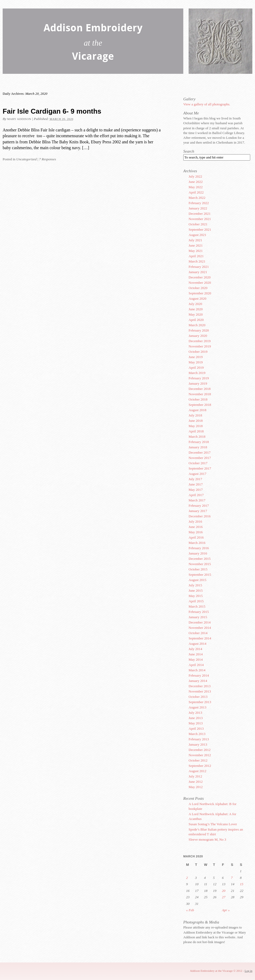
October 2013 (198, 697)
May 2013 (196, 723)
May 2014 (196, 659)
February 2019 (199, 378)
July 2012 (195, 776)
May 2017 (196, 490)
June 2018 (196, 421)
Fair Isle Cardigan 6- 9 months (52, 111)
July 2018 (195, 415)
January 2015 (198, 617)
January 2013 (198, 744)
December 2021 (200, 214)
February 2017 (199, 506)
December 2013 (200, 686)
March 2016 (197, 543)
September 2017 (200, 468)
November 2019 (200, 346)
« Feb (190, 910)
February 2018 (199, 442)
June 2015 (196, 590)
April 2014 (196, 665)
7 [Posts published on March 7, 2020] (232, 878)
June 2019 (196, 357)
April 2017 (196, 495)
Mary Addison (19, 119)
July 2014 (195, 649)
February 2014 (199, 675)
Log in (248, 971)
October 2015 (198, 569)
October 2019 (198, 352)
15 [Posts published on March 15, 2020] (242, 884)
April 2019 (196, 367)
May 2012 (196, 787)
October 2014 (198, 633)
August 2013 (197, 707)
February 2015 (199, 612)
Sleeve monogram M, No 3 (207, 839)
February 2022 (199, 203)
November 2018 (200, 394)
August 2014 (197, 644)
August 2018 (197, 410)
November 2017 (200, 458)
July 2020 (195, 304)
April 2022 (196, 192)
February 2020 (199, 330)
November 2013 (200, 691)
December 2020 (200, 277)
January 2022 (198, 208)
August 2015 (197, 580)
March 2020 (197, 325)
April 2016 (196, 537)
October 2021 (198, 224)
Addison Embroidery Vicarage (93, 43)
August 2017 (197, 474)
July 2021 (195, 240)
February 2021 (199, 267)
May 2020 (196, 314)
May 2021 (196, 251)
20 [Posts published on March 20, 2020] (224, 891)
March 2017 (197, 500)
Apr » (226, 910)
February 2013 (199, 739)
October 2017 (198, 463)
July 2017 (195, 479)
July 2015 (195, 585)
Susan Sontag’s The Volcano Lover (213, 824)
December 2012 (200, 750)
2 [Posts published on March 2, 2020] (187, 878)
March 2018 (197, 437)
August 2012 (197, 771)
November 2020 (200, 283)
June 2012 (196, 782)
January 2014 (198, 681)
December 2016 (200, 516)
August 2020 (197, 298)
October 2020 (198, 288)
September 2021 (200, 229)
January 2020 (198, 336)
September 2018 (200, 405)
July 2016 (195, 521)
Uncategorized (26, 159)
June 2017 (196, 484)
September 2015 (200, 575)
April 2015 (196, 601)
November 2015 (200, 564)
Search (189, 151)
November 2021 (200, 219)
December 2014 (200, 622)
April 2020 (196, 320)
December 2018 (200, 389)
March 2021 (197, 261)
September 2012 (200, 766)
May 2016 (196, 532)
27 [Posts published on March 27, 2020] (224, 897)
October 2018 (198, 399)
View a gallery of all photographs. (207, 104)
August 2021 (197, 235)
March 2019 (197, 373)
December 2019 (200, 341)
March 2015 (197, 606)
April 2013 (196, 728)
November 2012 (200, 755)
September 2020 (200, 293)
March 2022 (197, 198)
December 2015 (200, 559)
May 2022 (196, 187)
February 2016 (199, 548)
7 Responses (48, 159)
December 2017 (200, 452)
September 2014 (200, 638)
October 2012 (198, 760)
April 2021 (196, 256)
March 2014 (197, 670)
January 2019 (198, 383)
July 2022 (195, 176)
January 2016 (198, 553)
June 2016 (196, 527)
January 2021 (198, 272)
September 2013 (200, 702)
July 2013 (195, 713)
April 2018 (196, 431)
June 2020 (196, 309)
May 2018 (196, 426)
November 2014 (200, 628)
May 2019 (196, 362)
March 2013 (197, 734)
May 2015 (196, 596)
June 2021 (196, 245)
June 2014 (196, 654)
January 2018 (198, 447)
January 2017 (198, 511)
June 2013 (196, 718)
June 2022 (196, 182)
